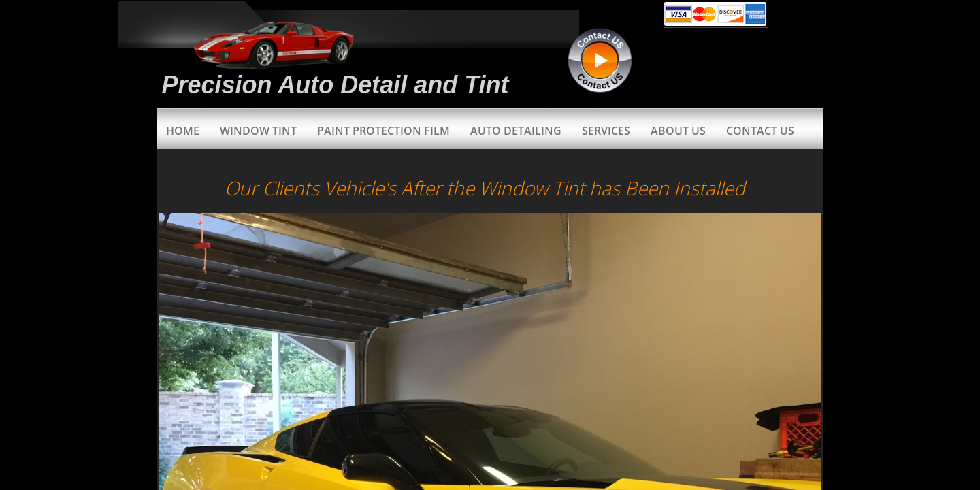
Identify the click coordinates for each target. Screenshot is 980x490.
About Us (678, 131)
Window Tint (258, 131)
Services (606, 131)
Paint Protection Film (383, 131)
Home (183, 131)
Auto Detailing (516, 131)
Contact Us (760, 131)
